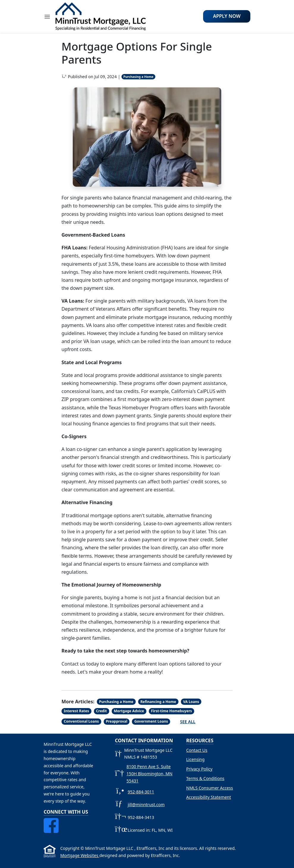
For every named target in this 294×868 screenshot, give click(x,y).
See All (188, 722)
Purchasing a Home (138, 77)
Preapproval (116, 721)
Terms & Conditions (205, 778)
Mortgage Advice (129, 711)
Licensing (195, 759)
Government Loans (151, 721)
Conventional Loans (81, 721)
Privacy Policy (199, 769)
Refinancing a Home (158, 702)
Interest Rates (76, 711)
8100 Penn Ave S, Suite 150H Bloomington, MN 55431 (150, 774)
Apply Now (227, 16)
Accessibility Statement (209, 797)
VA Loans (191, 702)
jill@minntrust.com (146, 805)
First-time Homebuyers (172, 711)
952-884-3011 (141, 792)
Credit (101, 711)
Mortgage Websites (80, 855)
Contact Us (197, 750)
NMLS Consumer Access (210, 788)
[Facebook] (51, 821)
